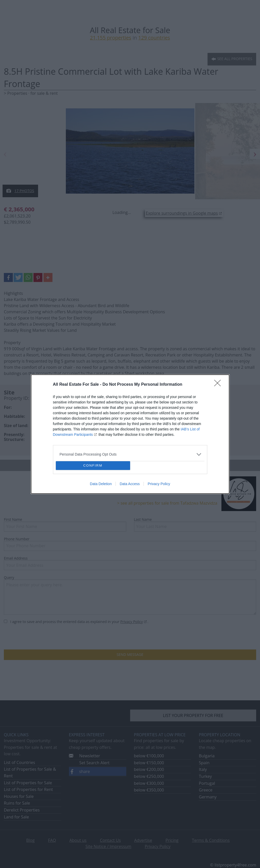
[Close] (219, 385)
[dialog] (130, 434)
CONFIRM (93, 465)
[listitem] (130, 454)
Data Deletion (101, 484)
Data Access (130, 484)
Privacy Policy (159, 484)
